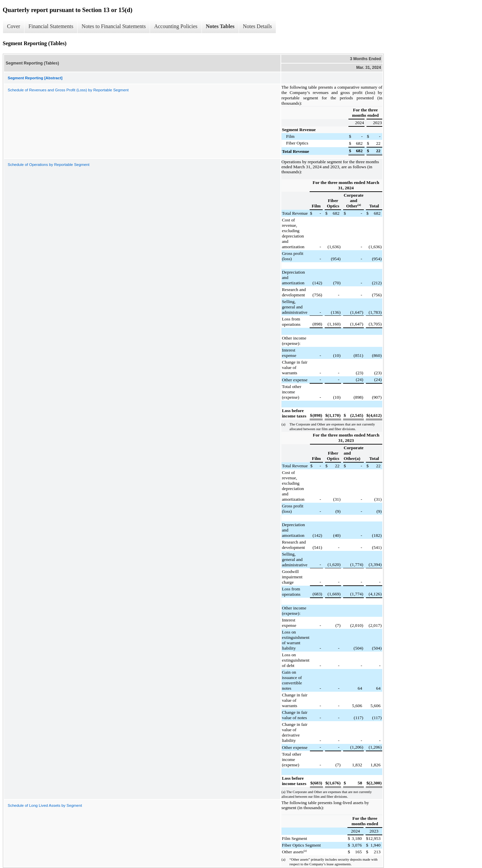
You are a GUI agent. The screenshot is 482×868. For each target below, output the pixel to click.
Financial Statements (51, 26)
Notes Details (258, 26)
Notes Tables (220, 26)
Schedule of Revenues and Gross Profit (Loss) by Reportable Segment (68, 90)
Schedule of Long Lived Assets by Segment (45, 805)
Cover (14, 26)
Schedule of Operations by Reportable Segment (49, 165)
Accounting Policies (176, 26)
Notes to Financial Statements (114, 26)
